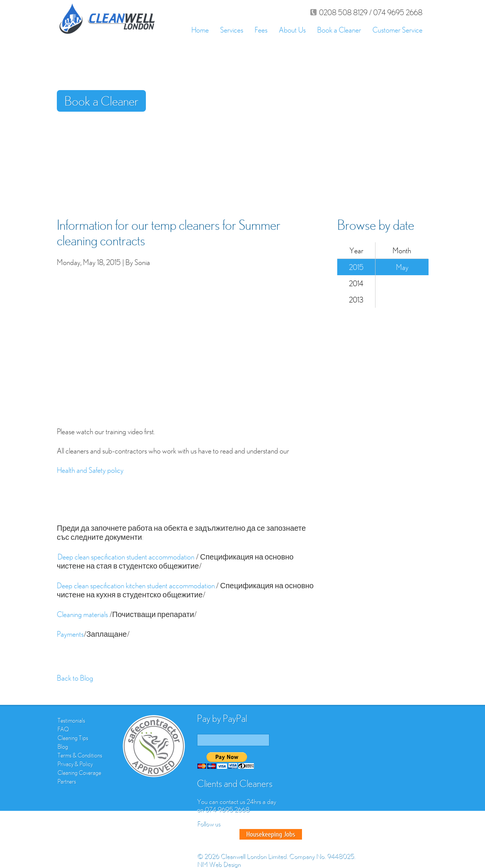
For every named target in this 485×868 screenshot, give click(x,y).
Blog (63, 746)
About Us (292, 30)
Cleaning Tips (73, 738)
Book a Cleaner (339, 30)
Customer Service (397, 30)
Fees (261, 30)
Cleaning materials (83, 614)
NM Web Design (219, 864)
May (402, 267)
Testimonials (71, 720)
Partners (67, 781)
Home (200, 30)
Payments (70, 634)
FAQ (63, 729)
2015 (356, 267)
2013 (356, 300)
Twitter (217, 834)
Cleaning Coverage (79, 773)
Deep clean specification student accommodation (127, 557)
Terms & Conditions (80, 755)
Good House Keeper (271, 834)
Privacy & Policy (75, 764)
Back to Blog (75, 678)
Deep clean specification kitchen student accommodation (136, 585)
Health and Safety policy (90, 470)
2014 (356, 283)
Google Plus (231, 834)
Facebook (204, 834)
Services (232, 30)
